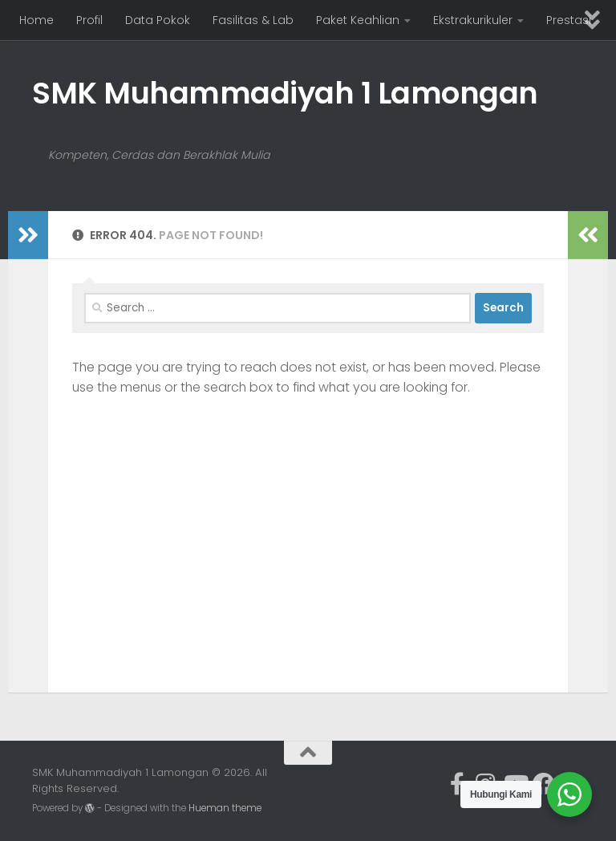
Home (36, 20)
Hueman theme (225, 808)
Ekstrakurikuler (473, 20)
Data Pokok (158, 20)
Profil (89, 20)
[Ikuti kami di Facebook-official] (457, 784)
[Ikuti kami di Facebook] (544, 784)
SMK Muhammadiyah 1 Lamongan (285, 93)
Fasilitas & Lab (253, 20)
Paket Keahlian (358, 20)
